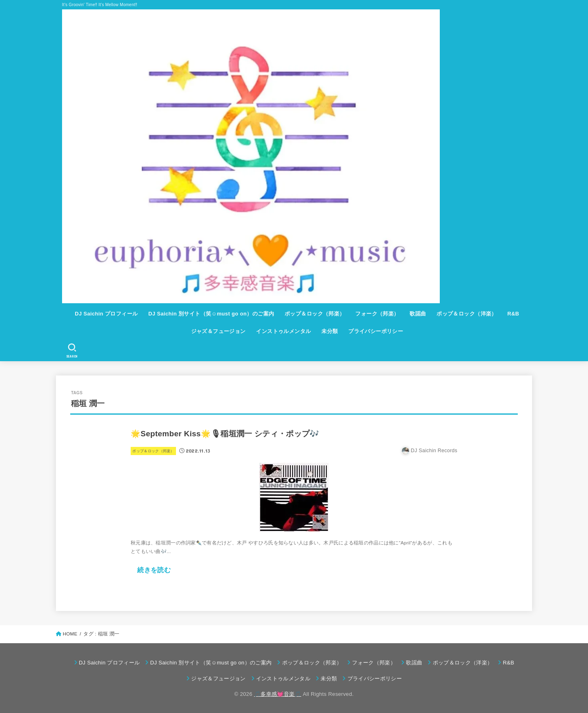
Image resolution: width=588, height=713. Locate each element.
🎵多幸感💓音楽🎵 (278, 694)
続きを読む (154, 570)
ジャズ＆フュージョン (218, 331)
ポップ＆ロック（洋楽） (467, 314)
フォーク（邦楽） (377, 314)
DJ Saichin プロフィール (106, 314)
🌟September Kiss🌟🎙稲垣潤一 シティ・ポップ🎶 (225, 434)
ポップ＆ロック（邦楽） (315, 314)
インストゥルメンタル (283, 331)
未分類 (330, 331)
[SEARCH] (72, 351)
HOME (70, 634)
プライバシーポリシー (376, 331)
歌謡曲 (418, 314)
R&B (513, 314)
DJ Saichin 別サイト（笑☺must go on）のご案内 (211, 314)
